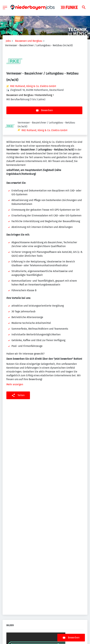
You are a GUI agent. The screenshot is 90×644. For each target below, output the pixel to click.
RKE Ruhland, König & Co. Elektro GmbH (33, 86)
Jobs (8, 41)
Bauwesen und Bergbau (29, 41)
